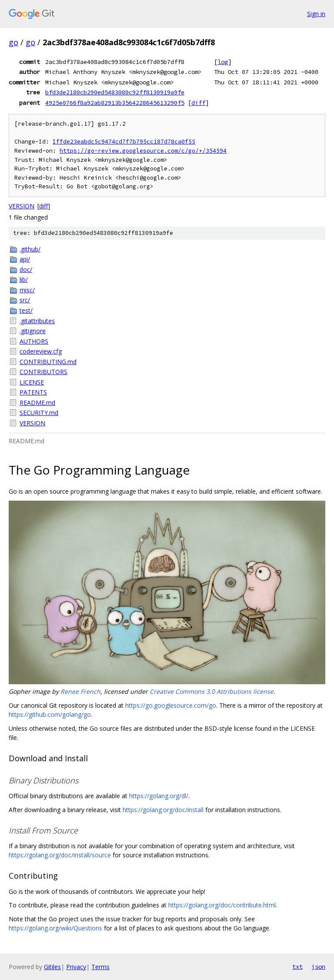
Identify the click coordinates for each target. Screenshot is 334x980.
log (223, 62)
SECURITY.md (39, 413)
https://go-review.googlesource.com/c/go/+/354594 (143, 151)
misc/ (27, 290)
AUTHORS (34, 341)
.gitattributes (37, 321)
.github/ (30, 249)
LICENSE (32, 382)
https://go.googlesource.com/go (171, 705)
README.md (37, 403)
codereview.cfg (41, 351)
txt (297, 967)
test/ (26, 310)
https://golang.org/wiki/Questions (55, 928)
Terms (100, 967)
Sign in (316, 14)
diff (198, 103)
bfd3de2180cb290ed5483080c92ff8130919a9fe (115, 92)
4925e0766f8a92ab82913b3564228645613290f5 (115, 103)
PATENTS (33, 392)
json (318, 967)
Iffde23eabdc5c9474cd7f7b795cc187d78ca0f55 (124, 142)
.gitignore (33, 331)
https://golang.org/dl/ (159, 796)
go (13, 42)
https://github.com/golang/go (50, 714)
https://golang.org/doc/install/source (60, 855)
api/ (25, 259)
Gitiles (52, 967)
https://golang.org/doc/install (163, 810)
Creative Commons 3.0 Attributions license (212, 691)
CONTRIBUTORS (43, 372)
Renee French (80, 691)
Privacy (76, 967)
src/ (25, 300)
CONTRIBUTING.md (48, 362)
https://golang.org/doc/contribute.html (222, 905)
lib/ (24, 279)
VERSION (22, 206)
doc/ (26, 269)
